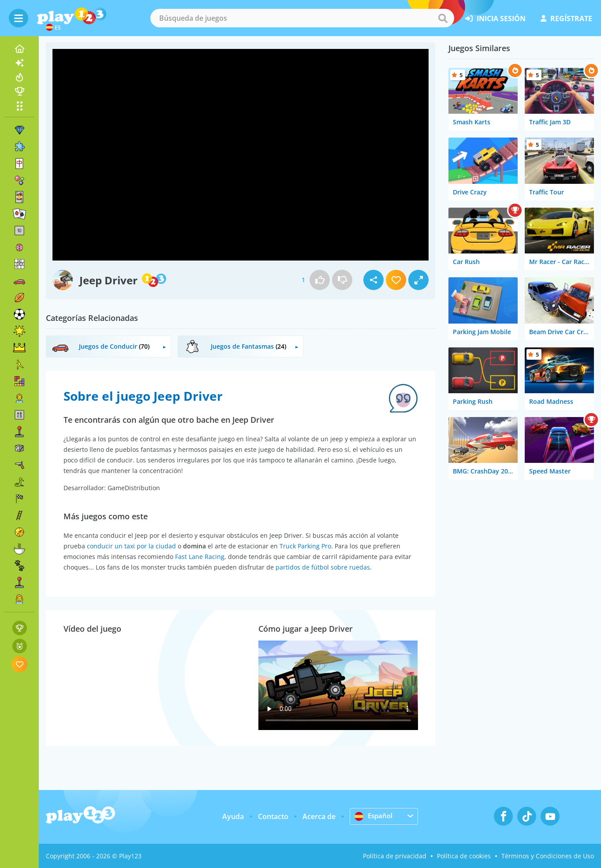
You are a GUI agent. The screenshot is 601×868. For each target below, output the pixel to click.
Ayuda (233, 816)
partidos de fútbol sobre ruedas (323, 567)
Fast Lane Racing (200, 557)
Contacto (273, 816)
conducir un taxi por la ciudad (131, 546)
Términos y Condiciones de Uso (548, 856)
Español (374, 816)
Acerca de (319, 816)
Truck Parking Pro (305, 546)
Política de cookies (464, 856)
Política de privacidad (395, 856)
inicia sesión (495, 19)
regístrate (566, 19)
